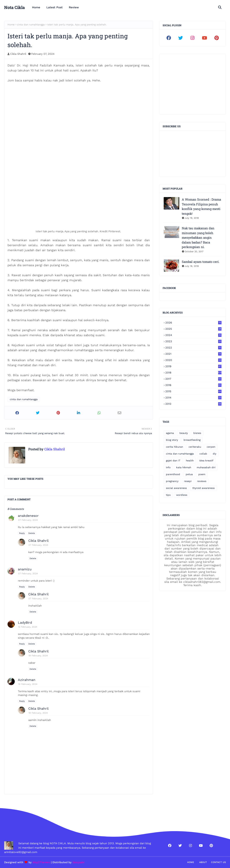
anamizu (25, 569)
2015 (193, 391)
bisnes (197, 433)
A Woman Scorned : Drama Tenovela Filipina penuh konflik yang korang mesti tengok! (201, 206)
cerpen (211, 447)
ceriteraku (195, 447)
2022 (193, 348)
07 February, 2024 (28, 520)
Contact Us (218, 862)
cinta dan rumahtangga (31, 25)
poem (202, 474)
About (203, 862)
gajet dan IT (173, 461)
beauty (184, 433)
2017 (193, 379)
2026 (193, 323)
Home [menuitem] (36, 7)
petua (189, 474)
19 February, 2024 (38, 656)
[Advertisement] (193, 84)
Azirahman (27, 680)
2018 (193, 373)
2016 (193, 385)
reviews (202, 481)
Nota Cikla (14, 7)
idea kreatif (206, 461)
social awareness (176, 488)
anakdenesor (28, 516)
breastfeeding (192, 440)
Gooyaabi (78, 862)
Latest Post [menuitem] (54, 7)
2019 (193, 366)
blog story (172, 440)
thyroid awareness (203, 488)
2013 (193, 404)
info (168, 467)
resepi (188, 481)
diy (215, 454)
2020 (193, 360)
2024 (193, 335)
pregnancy (172, 481)
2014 (193, 398)
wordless (182, 495)
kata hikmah (184, 467)
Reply (22, 533)
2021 (193, 354)
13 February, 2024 (28, 627)
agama (170, 433)
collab (203, 454)
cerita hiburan (174, 447)
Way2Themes (41, 862)
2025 (193, 329)
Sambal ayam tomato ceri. (201, 262)
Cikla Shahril (18, 54)
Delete (32, 533)
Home (11, 25)
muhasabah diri (206, 467)
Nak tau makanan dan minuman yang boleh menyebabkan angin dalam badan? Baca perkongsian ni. (198, 237)
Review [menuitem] (74, 7)
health (190, 461)
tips (168, 495)
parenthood (173, 474)
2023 (193, 341)
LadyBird (25, 623)
